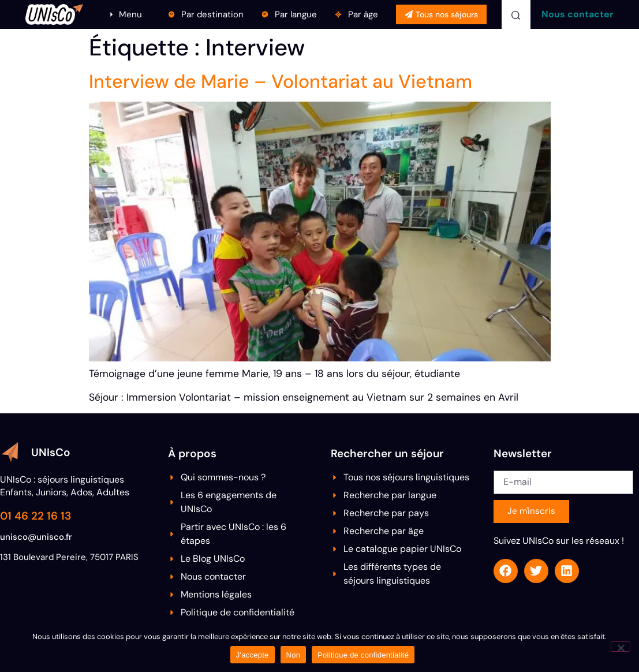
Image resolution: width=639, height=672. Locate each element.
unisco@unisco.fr (36, 537)
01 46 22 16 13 (35, 516)
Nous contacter (578, 14)
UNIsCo (51, 452)
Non (294, 655)
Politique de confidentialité (363, 655)
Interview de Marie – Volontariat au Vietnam (281, 81)
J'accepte (253, 655)
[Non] (621, 647)
